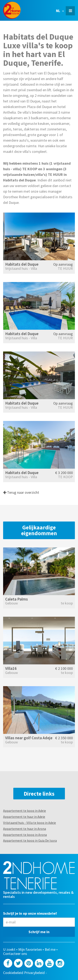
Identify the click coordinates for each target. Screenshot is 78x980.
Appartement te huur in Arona (25, 829)
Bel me (50, 950)
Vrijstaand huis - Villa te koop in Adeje (30, 823)
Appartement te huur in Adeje (24, 817)
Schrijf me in (39, 932)
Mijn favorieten (30, 950)
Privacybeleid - (36, 973)
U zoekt (9, 950)
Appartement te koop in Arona (25, 835)
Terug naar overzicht (21, 492)
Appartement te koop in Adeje (25, 811)
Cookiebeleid (13, 973)
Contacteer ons (15, 954)
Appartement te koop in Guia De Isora (30, 840)
